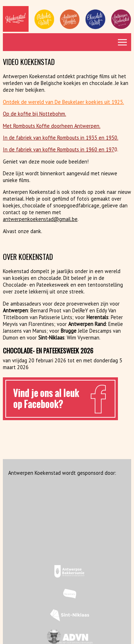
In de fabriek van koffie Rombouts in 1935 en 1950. (61, 138)
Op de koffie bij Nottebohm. (34, 114)
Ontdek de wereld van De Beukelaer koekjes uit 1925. (63, 102)
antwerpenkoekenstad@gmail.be (40, 219)
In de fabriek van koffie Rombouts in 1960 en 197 (59, 149)
